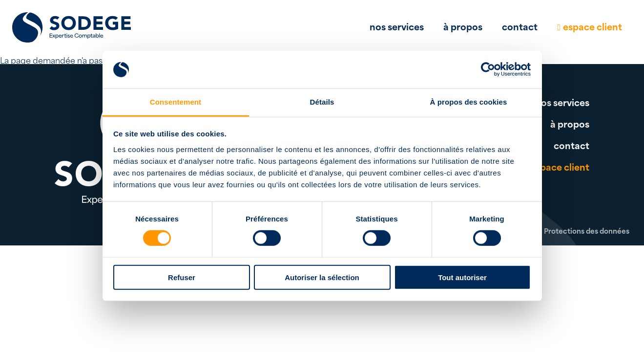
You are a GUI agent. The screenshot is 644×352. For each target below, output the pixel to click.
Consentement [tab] (176, 102)
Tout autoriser (462, 277)
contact (520, 26)
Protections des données (587, 231)
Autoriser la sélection (322, 277)
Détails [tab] (322, 102)
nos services (397, 26)
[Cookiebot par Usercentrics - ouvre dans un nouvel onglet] (488, 69)
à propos (463, 26)
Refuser (182, 277)
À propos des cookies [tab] (469, 102)
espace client (592, 26)
